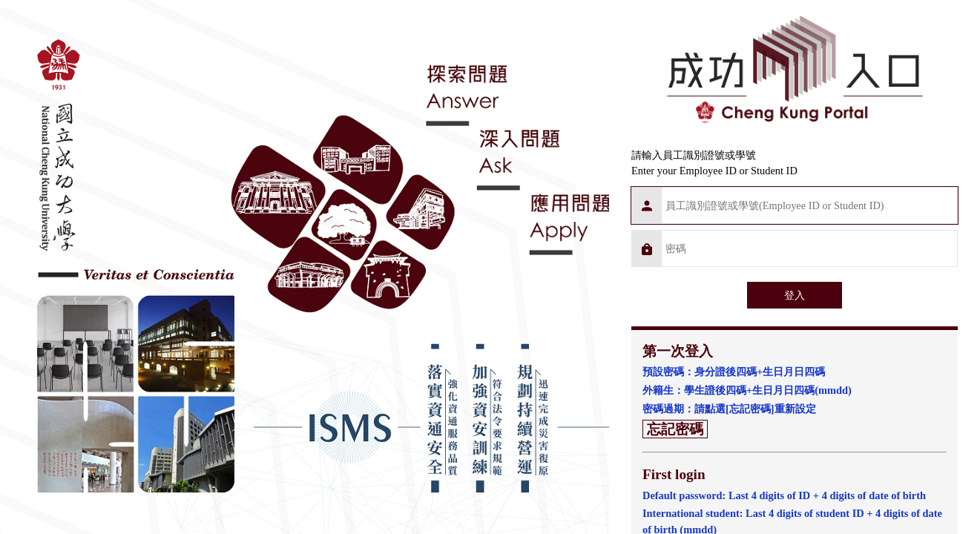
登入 (795, 295)
